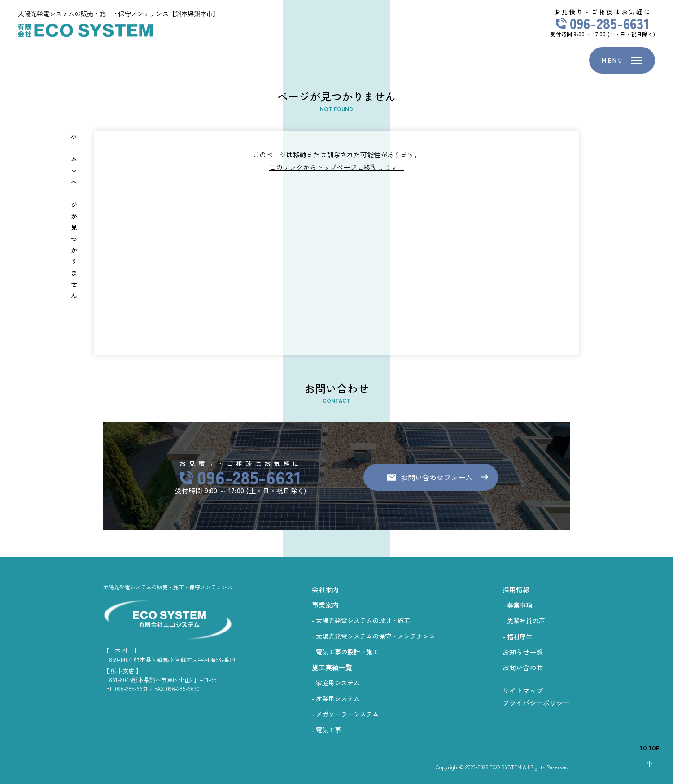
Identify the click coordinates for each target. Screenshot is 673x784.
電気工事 (328, 730)
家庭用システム (338, 683)
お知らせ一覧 (523, 652)
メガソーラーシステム (347, 714)
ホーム (74, 150)
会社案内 (325, 590)
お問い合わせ (523, 667)
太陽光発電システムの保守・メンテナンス (376, 636)
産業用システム (338, 698)
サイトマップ (523, 690)
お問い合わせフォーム (437, 477)
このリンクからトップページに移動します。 (336, 167)
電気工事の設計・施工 (347, 652)
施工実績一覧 (332, 667)
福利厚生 (520, 636)
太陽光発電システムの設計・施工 (363, 620)
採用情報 (516, 590)
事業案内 (325, 605)
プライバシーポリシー (536, 703)
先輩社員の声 (526, 621)
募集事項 (520, 605)
